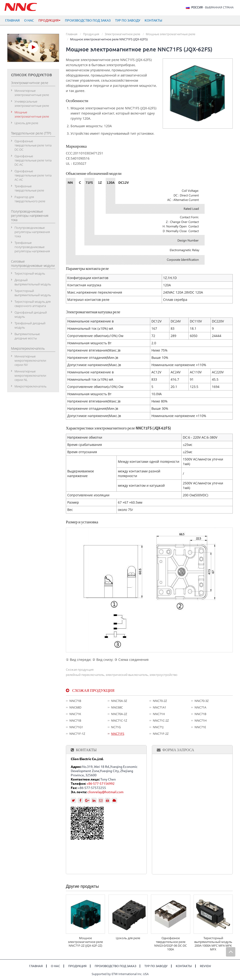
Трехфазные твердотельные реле (29, 188)
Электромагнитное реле (122, 34)
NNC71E (200, 727)
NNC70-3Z (202, 701)
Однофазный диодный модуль (31, 314)
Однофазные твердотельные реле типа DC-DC (33, 145)
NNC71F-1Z (77, 734)
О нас (29, 20)
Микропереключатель (28, 348)
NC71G (116, 727)
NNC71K (75, 714)
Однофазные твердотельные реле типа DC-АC (33, 160)
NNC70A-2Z (119, 714)
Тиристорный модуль (30, 273)
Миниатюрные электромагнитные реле (32, 93)
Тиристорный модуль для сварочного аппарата (33, 304)
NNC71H (159, 714)
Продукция (91, 34)
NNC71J (158, 727)
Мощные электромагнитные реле (171, 34)
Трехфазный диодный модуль (30, 325)
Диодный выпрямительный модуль (33, 282)
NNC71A (200, 707)
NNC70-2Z (160, 701)
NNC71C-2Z (161, 720)
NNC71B (75, 701)
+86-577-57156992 (101, 784)
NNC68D (75, 707)
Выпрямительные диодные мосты (27, 336)
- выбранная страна (212, 8)
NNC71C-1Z (119, 720)
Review (205, 966)
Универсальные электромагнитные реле (32, 103)
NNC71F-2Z (161, 734)
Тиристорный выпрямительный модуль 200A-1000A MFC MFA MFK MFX (213, 944)
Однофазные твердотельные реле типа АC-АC (33, 175)
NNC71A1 (159, 707)
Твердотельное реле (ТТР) (31, 133)
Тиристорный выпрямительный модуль (33, 293)
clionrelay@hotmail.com (105, 792)
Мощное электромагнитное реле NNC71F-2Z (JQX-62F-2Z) (85, 942)
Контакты (153, 20)
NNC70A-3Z (119, 701)
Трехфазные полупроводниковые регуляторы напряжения (32, 247)
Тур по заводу (128, 20)
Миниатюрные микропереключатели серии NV (30, 360)
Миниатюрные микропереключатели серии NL (30, 375)
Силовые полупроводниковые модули (33, 263)
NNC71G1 (76, 727)
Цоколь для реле (128, 938)
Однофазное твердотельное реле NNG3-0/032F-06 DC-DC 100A (171, 944)
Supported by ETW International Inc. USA (120, 974)
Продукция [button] (49, 20)
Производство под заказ (88, 20)
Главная (12, 20)
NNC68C (117, 707)
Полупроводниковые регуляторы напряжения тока (30, 216)
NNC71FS (118, 734)
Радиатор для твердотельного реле (30, 199)
